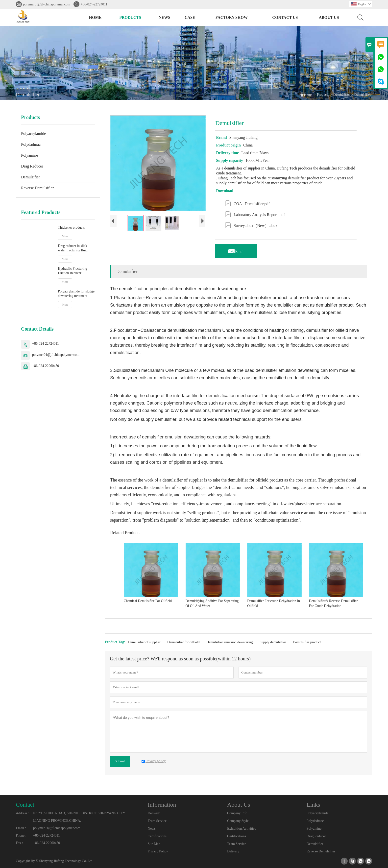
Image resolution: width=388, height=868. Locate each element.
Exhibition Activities (242, 829)
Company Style (238, 821)
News (164, 17)
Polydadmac (31, 144)
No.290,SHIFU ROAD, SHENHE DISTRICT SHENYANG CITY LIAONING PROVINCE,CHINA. (79, 817)
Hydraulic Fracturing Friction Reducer (73, 271)
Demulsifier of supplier (144, 642)
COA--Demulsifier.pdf (247, 203)
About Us (329, 17)
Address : (22, 813)
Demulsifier (342, 95)
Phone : (21, 835)
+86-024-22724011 (94, 4)
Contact (25, 805)
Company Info (237, 813)
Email (236, 250)
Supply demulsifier (273, 642)
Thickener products (71, 228)
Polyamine (29, 155)
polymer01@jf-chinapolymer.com (47, 4)
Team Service (157, 821)
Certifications (157, 836)
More (65, 236)
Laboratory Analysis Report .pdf (255, 214)
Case (190, 17)
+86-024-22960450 (46, 366)
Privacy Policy (158, 851)
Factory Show (232, 17)
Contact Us (285, 17)
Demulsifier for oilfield (183, 642)
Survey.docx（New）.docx (251, 225)
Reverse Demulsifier (37, 188)
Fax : (19, 843)
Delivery (154, 813)
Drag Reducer (32, 166)
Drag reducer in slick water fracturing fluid (73, 248)
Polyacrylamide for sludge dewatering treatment (76, 294)
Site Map (154, 844)
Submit (120, 761)
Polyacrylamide (33, 133)
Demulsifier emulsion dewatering (230, 642)
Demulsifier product (307, 642)
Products (130, 17)
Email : (21, 828)
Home (95, 17)
